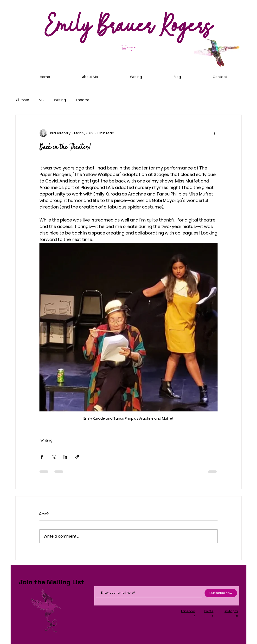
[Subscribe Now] (221, 593)
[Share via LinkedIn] (65, 457)
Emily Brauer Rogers (128, 27)
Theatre (82, 100)
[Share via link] (77, 457)
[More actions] (215, 133)
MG (42, 100)
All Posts (22, 100)
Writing (60, 100)
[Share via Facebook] (42, 457)
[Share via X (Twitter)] (54, 457)
